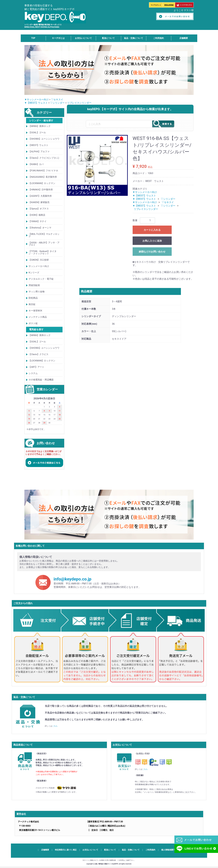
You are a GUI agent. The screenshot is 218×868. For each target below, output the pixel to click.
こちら (55, 726)
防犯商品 (33, 298)
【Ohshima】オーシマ (40, 228)
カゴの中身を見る (184, 5)
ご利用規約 (159, 38)
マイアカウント (156, 5)
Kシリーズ (34, 273)
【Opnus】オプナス (39, 209)
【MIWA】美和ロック (40, 126)
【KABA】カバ (36, 164)
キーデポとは (58, 38)
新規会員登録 (169, 5)
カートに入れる (152, 230)
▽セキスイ (57, 99)
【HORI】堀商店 (37, 215)
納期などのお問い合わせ (152, 252)
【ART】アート (36, 367)
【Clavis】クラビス (38, 354)
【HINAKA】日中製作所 (41, 190)
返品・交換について (134, 38)
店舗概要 (184, 38)
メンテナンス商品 (38, 317)
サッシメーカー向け (39, 266)
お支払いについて (83, 38)
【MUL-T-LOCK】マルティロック (44, 235)
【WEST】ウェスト (38, 145)
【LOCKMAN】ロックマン (42, 183)
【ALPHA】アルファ (39, 152)
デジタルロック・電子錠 (41, 279)
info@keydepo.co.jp (73, 579)
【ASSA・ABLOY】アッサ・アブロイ (44, 244)
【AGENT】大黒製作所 (40, 196)
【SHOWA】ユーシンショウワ (44, 139)
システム (33, 373)
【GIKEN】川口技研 (39, 260)
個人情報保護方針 (169, 850)
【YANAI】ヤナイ (38, 221)
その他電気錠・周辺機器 (41, 380)
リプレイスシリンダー (79, 103)
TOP (33, 38)
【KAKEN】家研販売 (39, 202)
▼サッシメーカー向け (36, 99)
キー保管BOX (35, 311)
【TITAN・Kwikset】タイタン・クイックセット (43, 252)
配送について (108, 38)
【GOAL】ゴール (37, 133)
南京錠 (32, 304)
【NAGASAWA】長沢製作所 (43, 177)
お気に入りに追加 (152, 241)
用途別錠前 (34, 285)
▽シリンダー (57, 103)
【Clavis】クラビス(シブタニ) (44, 158)
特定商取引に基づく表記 (66, 850)
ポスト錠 (33, 323)
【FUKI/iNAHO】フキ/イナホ (43, 171)
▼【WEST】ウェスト (36, 103)
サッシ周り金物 (37, 292)
